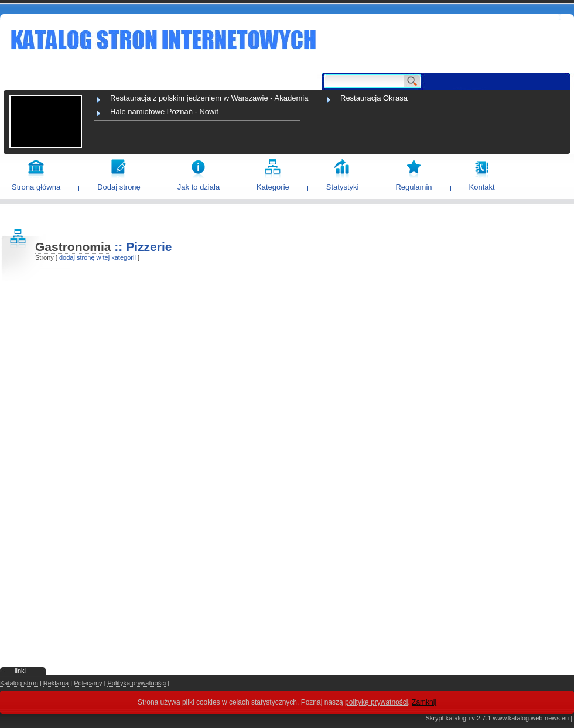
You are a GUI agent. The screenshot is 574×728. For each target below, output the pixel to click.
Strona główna (36, 187)
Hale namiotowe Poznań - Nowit (164, 111)
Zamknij (424, 702)
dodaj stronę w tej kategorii (98, 257)
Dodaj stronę (119, 187)
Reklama (56, 683)
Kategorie (273, 187)
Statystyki (343, 187)
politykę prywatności (376, 702)
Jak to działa (199, 187)
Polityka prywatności (136, 683)
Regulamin (414, 187)
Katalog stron (19, 683)
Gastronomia (73, 247)
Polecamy (88, 683)
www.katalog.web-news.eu (531, 718)
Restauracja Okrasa (374, 98)
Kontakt (482, 187)
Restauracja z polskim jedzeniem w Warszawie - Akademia (209, 98)
